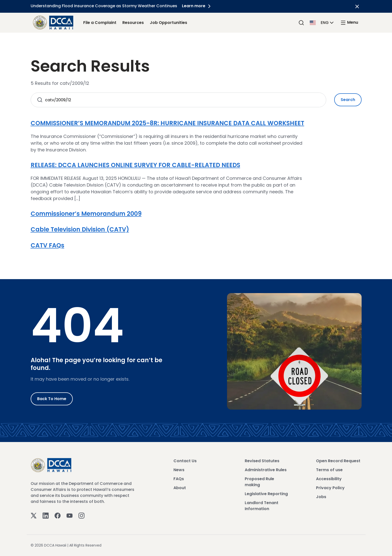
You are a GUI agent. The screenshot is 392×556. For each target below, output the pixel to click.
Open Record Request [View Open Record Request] (338, 461)
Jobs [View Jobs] (321, 497)
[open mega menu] (349, 23)
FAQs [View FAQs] (179, 479)
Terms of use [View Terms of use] (329, 470)
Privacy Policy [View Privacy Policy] (330, 488)
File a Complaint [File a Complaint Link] (100, 23)
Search (348, 100)
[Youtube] (70, 515)
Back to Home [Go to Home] (52, 399)
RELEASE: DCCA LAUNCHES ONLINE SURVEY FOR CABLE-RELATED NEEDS (135, 165)
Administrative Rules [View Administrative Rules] (266, 470)
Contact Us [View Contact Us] (185, 461)
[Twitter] (34, 515)
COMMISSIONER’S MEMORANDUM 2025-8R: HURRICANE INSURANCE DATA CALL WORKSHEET (167, 123)
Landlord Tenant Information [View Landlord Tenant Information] (262, 506)
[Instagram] (81, 515)
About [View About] (180, 488)
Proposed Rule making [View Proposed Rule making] (259, 482)
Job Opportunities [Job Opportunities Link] (168, 23)
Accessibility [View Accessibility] (329, 479)
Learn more (197, 6)
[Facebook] (58, 515)
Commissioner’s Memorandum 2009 (86, 214)
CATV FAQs (47, 245)
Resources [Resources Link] (133, 23)
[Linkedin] (46, 515)
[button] (322, 22)
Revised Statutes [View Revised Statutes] (262, 461)
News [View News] (179, 470)
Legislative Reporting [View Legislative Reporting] (266, 494)
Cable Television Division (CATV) (80, 229)
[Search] (301, 23)
